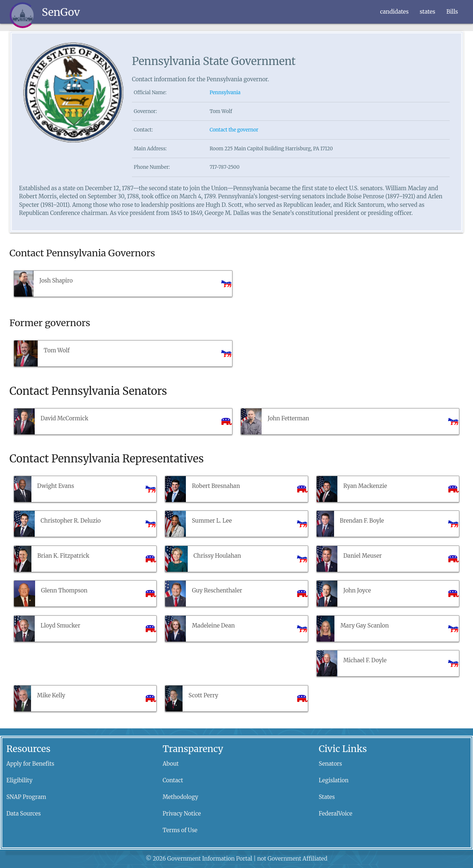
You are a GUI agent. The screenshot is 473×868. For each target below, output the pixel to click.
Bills (452, 12)
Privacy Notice (182, 814)
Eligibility (19, 780)
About (171, 764)
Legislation (334, 780)
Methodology (181, 797)
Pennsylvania (225, 93)
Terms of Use (180, 830)
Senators (331, 764)
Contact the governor (234, 130)
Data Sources (23, 814)
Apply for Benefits (30, 764)
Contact (173, 780)
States (327, 797)
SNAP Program (26, 797)
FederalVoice (336, 814)
